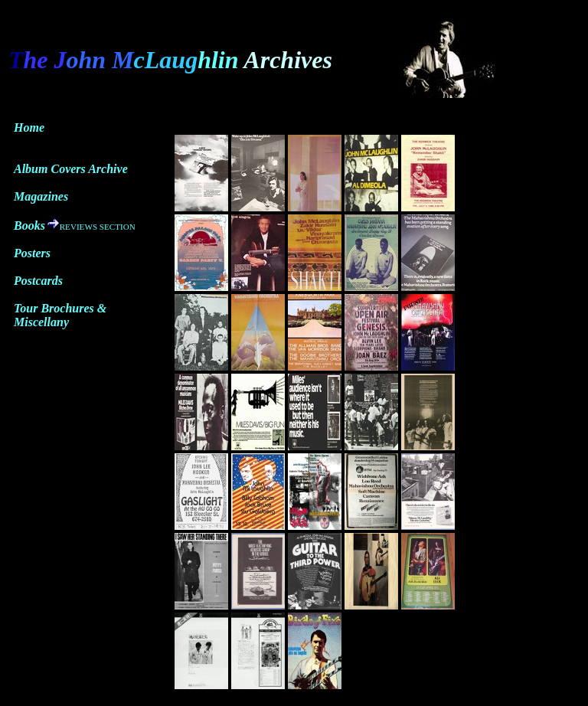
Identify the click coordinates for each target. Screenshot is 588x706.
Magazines (41, 196)
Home (29, 127)
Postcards (38, 281)
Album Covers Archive (71, 169)
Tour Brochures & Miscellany (60, 315)
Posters (32, 253)
